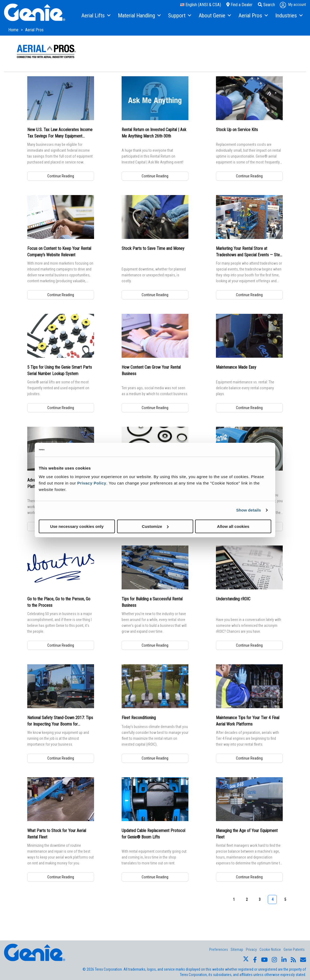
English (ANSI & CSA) (201, 5)
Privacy (251, 950)
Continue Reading (61, 176)
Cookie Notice (270, 950)
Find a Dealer (239, 5)
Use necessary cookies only (77, 526)
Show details (249, 510)
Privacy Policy (92, 483)
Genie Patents (294, 950)
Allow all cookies (233, 526)
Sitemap (237, 950)
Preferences (219, 950)
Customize (155, 526)
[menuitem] (96, 16)
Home (14, 30)
